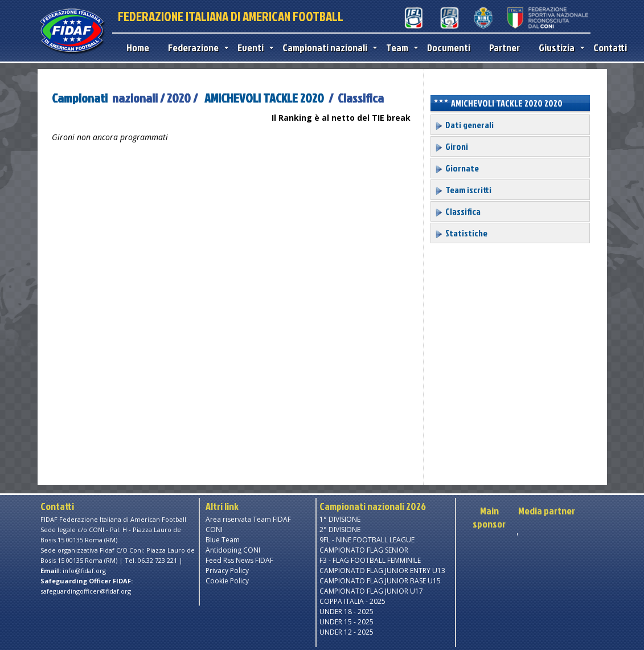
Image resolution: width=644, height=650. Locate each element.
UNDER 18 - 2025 (346, 612)
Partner (504, 48)
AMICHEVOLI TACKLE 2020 (264, 98)
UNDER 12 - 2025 (346, 632)
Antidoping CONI (233, 550)
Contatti (610, 48)
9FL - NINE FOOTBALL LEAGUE (367, 540)
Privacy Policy (227, 571)
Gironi (451, 146)
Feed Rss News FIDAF (239, 560)
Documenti (449, 48)
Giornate (457, 168)
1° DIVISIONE (340, 519)
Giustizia (559, 48)
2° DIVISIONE (340, 530)
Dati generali (464, 125)
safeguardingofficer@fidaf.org (86, 591)
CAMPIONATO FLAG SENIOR (364, 550)
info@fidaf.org (84, 571)
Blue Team (223, 540)
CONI (214, 530)
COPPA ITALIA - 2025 (352, 601)
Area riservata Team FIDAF (248, 519)
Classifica (458, 211)
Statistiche (461, 233)
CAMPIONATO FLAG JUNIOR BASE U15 (380, 581)
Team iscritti (463, 190)
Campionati (80, 98)
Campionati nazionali (327, 48)
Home (138, 48)
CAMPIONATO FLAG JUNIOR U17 (371, 591)
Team (399, 48)
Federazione (196, 48)
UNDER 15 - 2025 (346, 622)
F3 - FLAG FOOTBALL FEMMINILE (370, 560)
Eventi (253, 48)
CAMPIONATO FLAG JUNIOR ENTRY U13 (382, 571)
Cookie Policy (227, 581)
